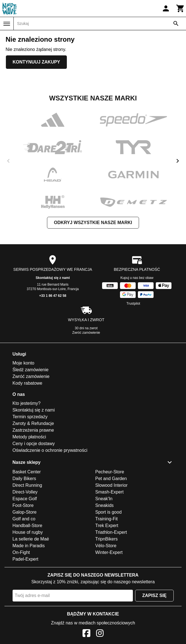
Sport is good (109, 512)
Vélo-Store (106, 546)
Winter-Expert (109, 552)
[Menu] (7, 24)
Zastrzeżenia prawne (33, 430)
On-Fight (21, 552)
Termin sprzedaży (30, 417)
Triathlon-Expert (111, 532)
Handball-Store (28, 526)
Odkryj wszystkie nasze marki (93, 223)
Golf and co (24, 519)
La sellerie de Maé (31, 539)
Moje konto (23, 363)
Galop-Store (25, 512)
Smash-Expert (110, 492)
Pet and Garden (111, 479)
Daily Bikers (24, 479)
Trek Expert (107, 526)
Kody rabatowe (28, 383)
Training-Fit (107, 519)
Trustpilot (133, 304)
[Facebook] (86, 634)
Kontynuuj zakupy (36, 62)
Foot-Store (23, 505)
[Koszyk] (180, 8)
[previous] (8, 161)
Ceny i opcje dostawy (34, 444)
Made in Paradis (29, 546)
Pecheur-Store (110, 472)
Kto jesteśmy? (27, 403)
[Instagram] (100, 634)
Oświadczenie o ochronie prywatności (50, 450)
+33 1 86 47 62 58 (53, 296)
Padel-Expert (26, 559)
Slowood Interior (112, 485)
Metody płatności (29, 437)
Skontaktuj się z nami (53, 278)
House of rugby (28, 532)
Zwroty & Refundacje (33, 423)
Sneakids (105, 505)
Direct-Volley (25, 492)
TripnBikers (107, 539)
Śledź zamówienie (31, 370)
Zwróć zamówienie (86, 333)
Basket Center (27, 472)
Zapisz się (154, 595)
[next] (178, 161)
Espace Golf (25, 499)
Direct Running (27, 485)
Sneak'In (104, 499)
